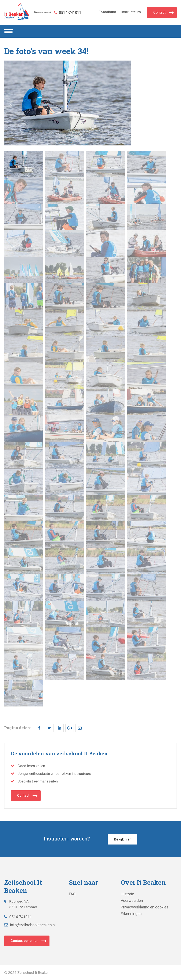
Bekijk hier (122, 839)
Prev (11, 104)
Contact (159, 12)
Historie (127, 894)
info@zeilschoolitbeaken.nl (30, 925)
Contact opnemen (24, 941)
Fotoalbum (107, 12)
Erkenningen (131, 914)
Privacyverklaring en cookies (145, 907)
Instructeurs (131, 12)
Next (170, 104)
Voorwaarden (132, 901)
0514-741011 (68, 12)
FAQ (72, 894)
